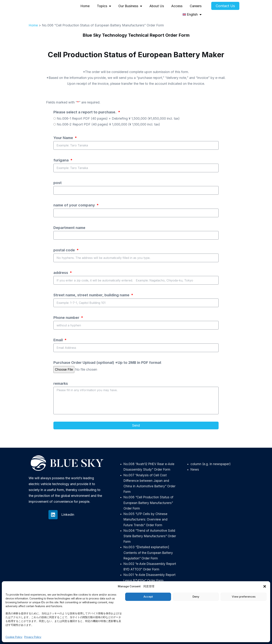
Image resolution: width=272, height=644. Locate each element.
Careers (196, 6)
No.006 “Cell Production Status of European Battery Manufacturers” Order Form (148, 503)
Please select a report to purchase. (85, 112)
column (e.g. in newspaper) (211, 464)
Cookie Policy (14, 637)
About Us (157, 6)
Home (85, 6)
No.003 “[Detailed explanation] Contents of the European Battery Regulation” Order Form (148, 553)
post (58, 183)
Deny (196, 597)
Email (59, 340)
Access (177, 6)
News (195, 470)
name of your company (75, 205)
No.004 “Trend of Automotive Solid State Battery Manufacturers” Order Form (150, 536)
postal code (65, 250)
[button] (265, 586)
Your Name (64, 138)
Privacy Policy (33, 637)
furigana (61, 160)
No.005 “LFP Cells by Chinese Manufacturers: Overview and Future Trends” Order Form (145, 519)
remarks (61, 383)
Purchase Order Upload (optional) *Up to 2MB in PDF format (107, 363)
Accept (148, 597)
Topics (104, 6)
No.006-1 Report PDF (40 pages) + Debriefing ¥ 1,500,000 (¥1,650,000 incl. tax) (118, 118)
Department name (69, 228)
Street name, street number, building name (92, 295)
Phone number (67, 318)
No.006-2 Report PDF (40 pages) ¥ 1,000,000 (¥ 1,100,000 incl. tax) (108, 124)
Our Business (130, 6)
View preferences (244, 597)
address (61, 273)
